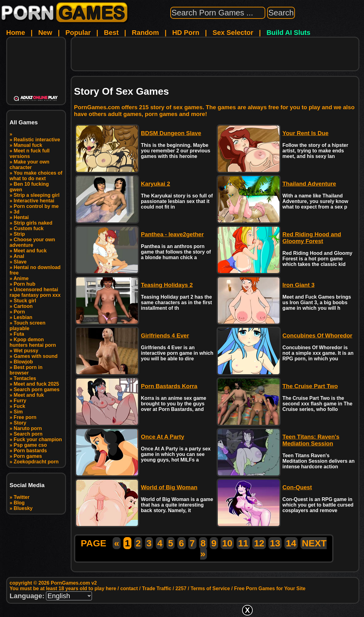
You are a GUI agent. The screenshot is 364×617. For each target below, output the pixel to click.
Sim (18, 412)
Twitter (21, 497)
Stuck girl (25, 301)
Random (145, 33)
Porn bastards (30, 451)
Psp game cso (30, 445)
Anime (21, 278)
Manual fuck (28, 145)
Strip (19, 234)
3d (17, 212)
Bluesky (23, 508)
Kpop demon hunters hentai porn (33, 342)
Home (16, 33)
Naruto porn (28, 428)
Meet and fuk (29, 395)
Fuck (19, 406)
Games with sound (35, 356)
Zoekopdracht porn (36, 462)
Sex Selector (233, 33)
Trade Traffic (157, 588)
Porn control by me (36, 206)
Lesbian (23, 317)
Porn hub (24, 284)
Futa (19, 334)
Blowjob (23, 362)
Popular (78, 33)
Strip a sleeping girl (36, 195)
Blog (19, 503)
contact (129, 588)
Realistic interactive (37, 140)
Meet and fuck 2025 (36, 384)
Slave (20, 262)
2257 (181, 588)
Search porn (28, 434)
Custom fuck (29, 228)
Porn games (28, 456)
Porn (19, 312)
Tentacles (25, 378)
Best (111, 33)
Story (20, 423)
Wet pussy (26, 351)
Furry (20, 401)
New (45, 33)
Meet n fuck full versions (30, 153)
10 (227, 543)
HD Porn (186, 33)
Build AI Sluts (288, 33)
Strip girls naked (33, 223)
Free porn (25, 417)
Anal (19, 256)
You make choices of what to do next (36, 176)
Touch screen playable (27, 326)
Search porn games (37, 389)
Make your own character (29, 165)
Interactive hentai (34, 201)
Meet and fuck (30, 251)
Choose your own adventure (32, 242)
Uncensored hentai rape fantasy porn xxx (35, 292)
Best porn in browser (26, 370)
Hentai (21, 217)
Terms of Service (210, 588)
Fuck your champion (38, 439)
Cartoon (23, 306)
